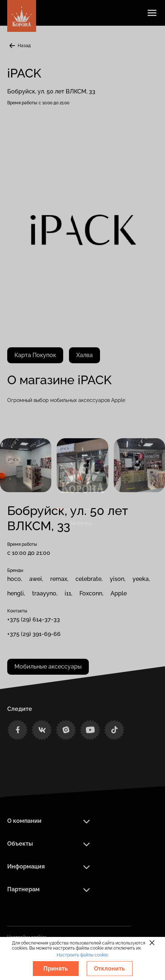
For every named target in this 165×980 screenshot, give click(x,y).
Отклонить (109, 969)
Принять (56, 969)
